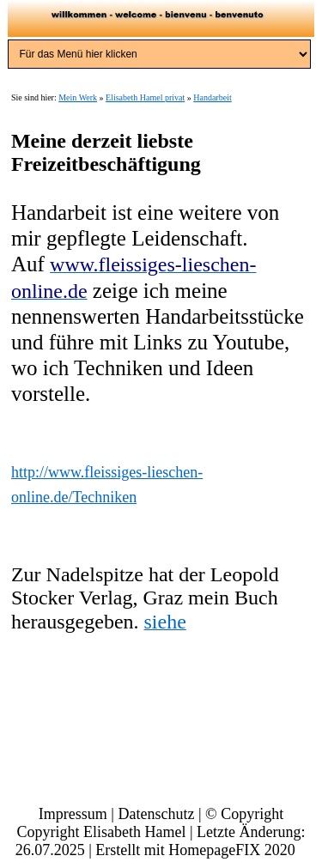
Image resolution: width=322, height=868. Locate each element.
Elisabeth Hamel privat (145, 97)
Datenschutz (156, 814)
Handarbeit (212, 97)
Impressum (73, 814)
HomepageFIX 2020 (231, 850)
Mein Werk (78, 97)
